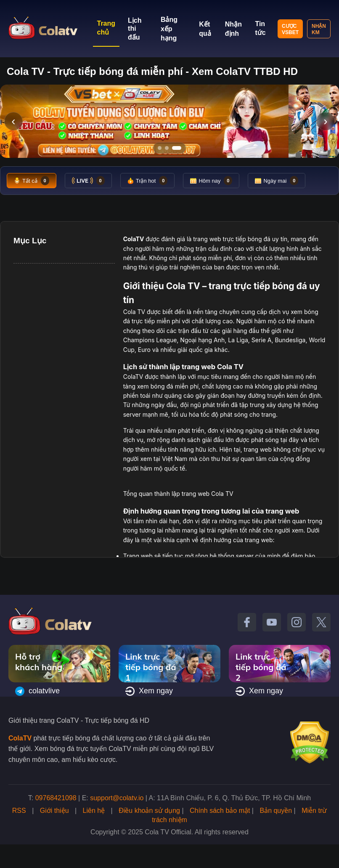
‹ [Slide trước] (13, 121)
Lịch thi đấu (135, 29)
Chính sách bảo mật (220, 811)
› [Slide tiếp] (325, 121)
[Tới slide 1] (160, 148)
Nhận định (233, 29)
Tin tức (260, 28)
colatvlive (37, 691)
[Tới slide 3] (179, 148)
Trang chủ (106, 28)
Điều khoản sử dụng (149, 811)
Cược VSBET (290, 29)
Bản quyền (276, 811)
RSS (19, 811)
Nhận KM (319, 29)
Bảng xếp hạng (169, 29)
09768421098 (56, 798)
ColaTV (20, 738)
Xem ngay (149, 691)
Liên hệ (94, 811)
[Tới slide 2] (169, 148)
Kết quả (205, 29)
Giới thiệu (54, 811)
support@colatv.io (117, 798)
